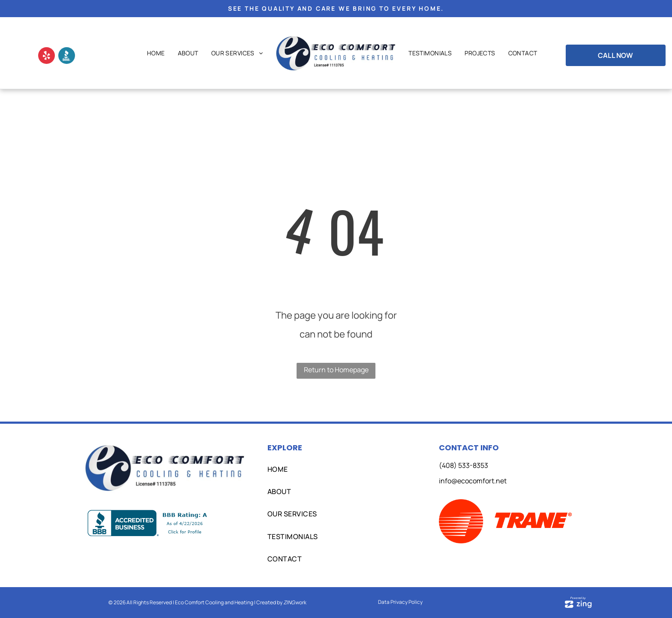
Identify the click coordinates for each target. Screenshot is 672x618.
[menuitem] (156, 53)
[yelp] (46, 57)
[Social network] (67, 57)
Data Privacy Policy (400, 602)
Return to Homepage (336, 370)
